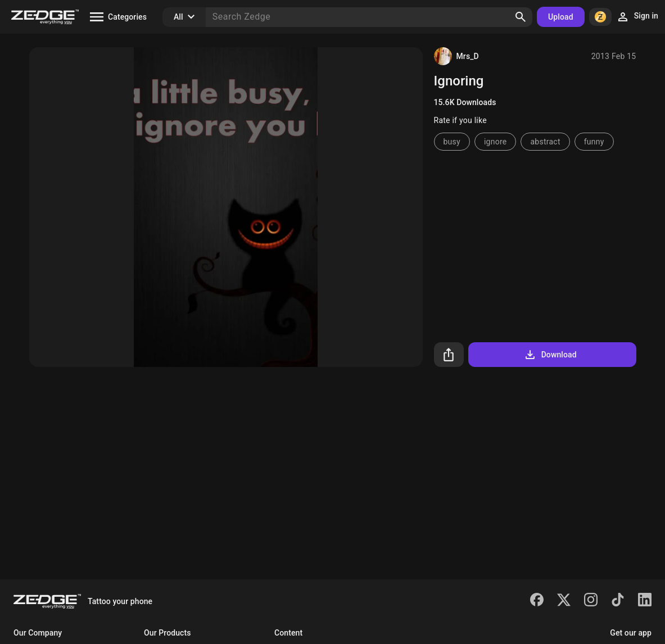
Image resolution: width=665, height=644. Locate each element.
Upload (561, 17)
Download (550, 355)
